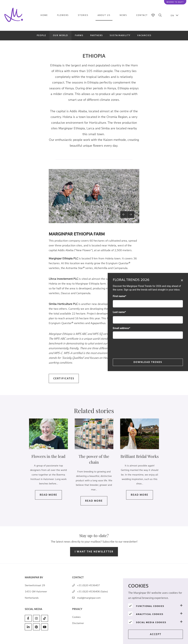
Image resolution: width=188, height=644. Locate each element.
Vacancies (144, 35)
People (41, 35)
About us (104, 15)
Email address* (122, 328)
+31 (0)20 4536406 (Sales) (92, 592)
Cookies (76, 617)
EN (172, 15)
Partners (97, 35)
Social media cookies (151, 622)
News (123, 15)
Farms (79, 35)
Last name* (119, 312)
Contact (142, 15)
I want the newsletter (94, 552)
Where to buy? (175, 2)
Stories (83, 15)
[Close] (182, 280)
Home (44, 15)
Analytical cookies (150, 614)
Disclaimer (78, 623)
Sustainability (120, 35)
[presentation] (139, 348)
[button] (124, 216)
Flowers (63, 15)
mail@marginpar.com (89, 598)
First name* (120, 296)
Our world (61, 35)
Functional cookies (150, 606)
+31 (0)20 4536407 (88, 585)
